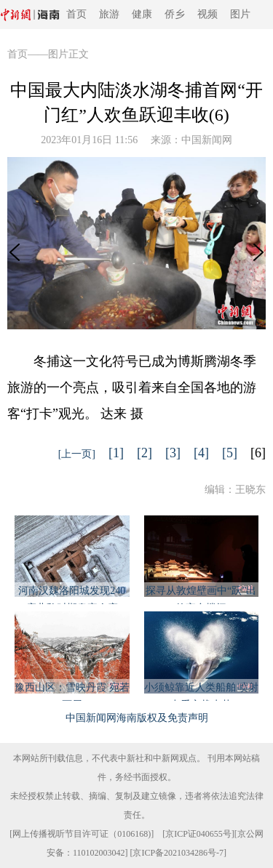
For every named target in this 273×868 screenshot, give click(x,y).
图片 (240, 14)
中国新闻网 (207, 140)
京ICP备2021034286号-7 (178, 853)
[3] (173, 453)
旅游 (109, 14)
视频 (207, 14)
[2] (145, 453)
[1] (116, 453)
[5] (230, 453)
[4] (201, 453)
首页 (76, 14)
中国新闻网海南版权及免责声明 (137, 718)
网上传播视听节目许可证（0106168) (82, 834)
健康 (142, 14)
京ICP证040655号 (198, 834)
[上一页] (77, 454)
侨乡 (175, 14)
